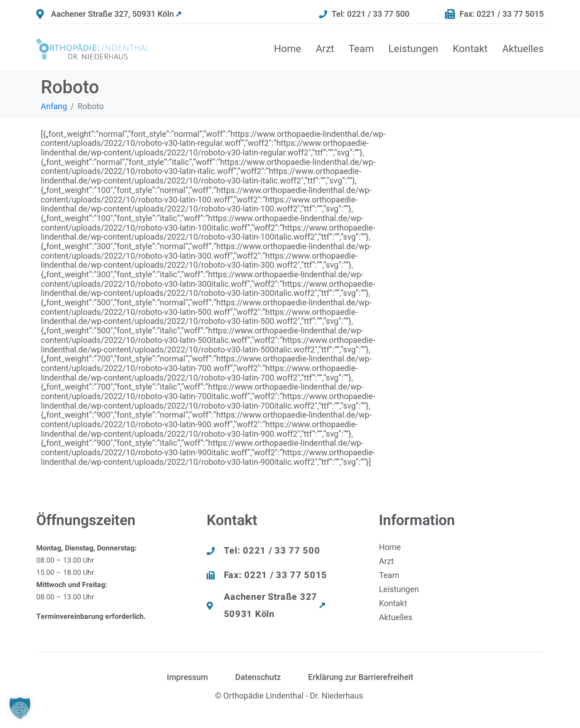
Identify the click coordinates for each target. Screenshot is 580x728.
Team (361, 48)
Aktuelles (523, 48)
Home (287, 48)
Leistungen (413, 48)
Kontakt (470, 48)
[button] (20, 708)
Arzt (325, 48)
